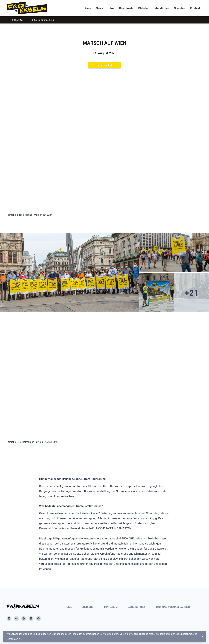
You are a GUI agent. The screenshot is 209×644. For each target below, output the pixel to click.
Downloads (126, 8)
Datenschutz (136, 607)
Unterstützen (161, 8)
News (99, 8)
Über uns (88, 607)
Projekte (17, 20)
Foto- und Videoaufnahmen (172, 607)
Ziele (88, 8)
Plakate (143, 8)
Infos (111, 8)
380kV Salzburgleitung (42, 20)
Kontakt (195, 8)
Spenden (180, 8)
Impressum (111, 607)
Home (68, 607)
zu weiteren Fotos (104, 65)
